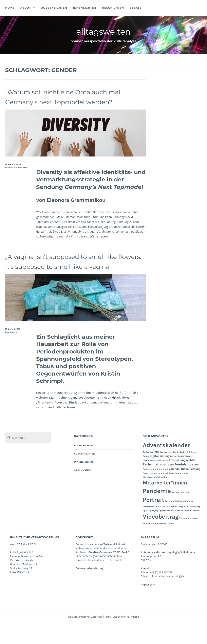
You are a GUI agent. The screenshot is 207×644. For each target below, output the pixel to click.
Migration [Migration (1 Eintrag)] (163, 497)
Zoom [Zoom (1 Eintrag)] (171, 543)
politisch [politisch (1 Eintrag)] (184, 512)
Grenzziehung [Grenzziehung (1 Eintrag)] (150, 493)
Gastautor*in (11, 352)
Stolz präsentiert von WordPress (85, 637)
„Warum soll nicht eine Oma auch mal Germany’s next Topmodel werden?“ (70, 102)
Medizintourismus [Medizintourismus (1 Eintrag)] (179, 493)
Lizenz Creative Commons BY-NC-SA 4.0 (105, 572)
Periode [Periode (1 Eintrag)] (175, 512)
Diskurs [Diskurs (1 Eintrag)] (189, 476)
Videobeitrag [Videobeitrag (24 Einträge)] (161, 537)
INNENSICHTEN (85, 8)
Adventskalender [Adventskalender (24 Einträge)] (166, 465)
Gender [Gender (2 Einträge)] (176, 489)
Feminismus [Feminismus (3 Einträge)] (184, 484)
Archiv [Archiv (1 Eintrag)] (169, 472)
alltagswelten (104, 31)
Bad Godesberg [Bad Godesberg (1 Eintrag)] (180, 472)
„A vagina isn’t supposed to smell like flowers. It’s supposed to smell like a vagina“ (70, 276)
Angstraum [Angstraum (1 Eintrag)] (149, 472)
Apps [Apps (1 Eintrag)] (162, 472)
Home (10, 8)
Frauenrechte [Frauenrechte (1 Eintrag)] (150, 489)
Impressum (148, 604)
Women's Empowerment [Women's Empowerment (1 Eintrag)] (155, 543)
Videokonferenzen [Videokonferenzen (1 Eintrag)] (189, 538)
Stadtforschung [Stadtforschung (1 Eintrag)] (175, 531)
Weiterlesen (99, 246)
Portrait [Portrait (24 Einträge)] (154, 520)
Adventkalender (84, 465)
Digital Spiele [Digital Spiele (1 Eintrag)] (177, 476)
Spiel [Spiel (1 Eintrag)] (146, 531)
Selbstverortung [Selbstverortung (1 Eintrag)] (192, 527)
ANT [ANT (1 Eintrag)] (157, 472)
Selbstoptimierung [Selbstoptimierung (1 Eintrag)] (174, 527)
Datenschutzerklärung (89, 588)
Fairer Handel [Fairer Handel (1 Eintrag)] (167, 485)
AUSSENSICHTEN (54, 8)
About (26, 8)
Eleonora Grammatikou (16, 178)
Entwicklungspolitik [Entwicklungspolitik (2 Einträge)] (182, 480)
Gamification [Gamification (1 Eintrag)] (164, 489)
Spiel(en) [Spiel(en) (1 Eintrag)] (153, 531)
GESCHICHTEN (113, 8)
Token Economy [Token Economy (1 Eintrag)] (192, 531)
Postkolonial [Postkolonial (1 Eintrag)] (171, 521)
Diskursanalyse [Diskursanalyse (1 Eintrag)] (151, 480)
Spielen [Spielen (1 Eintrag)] (163, 531)
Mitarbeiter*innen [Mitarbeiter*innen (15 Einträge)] (165, 503)
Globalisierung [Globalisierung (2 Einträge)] (191, 489)
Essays (136, 8)
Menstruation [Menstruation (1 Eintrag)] (150, 497)
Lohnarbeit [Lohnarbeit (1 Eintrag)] (163, 493)
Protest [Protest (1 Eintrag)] (160, 527)
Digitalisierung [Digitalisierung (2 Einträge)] (160, 476)
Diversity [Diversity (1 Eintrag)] (164, 480)
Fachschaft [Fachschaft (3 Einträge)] (151, 484)
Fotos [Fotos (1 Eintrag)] (197, 485)
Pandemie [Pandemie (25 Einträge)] (157, 511)
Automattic (133, 637)
